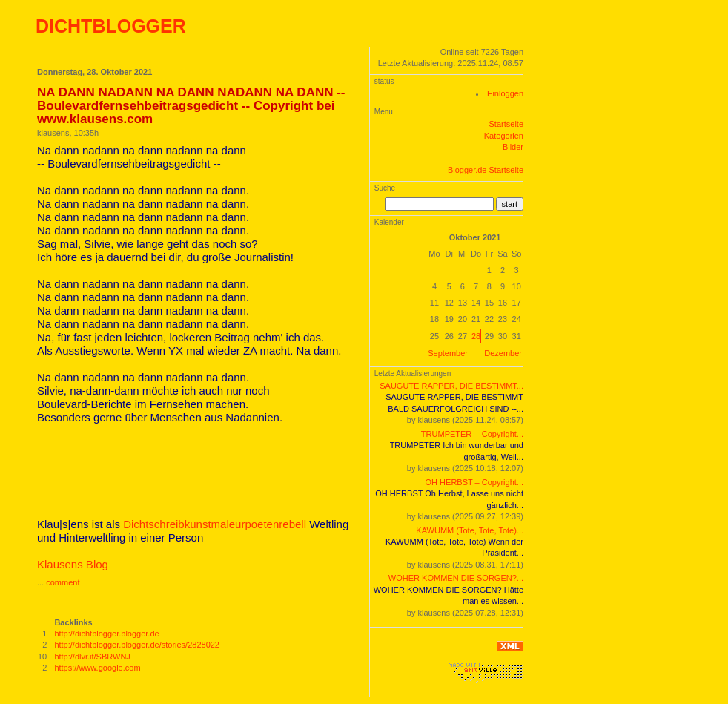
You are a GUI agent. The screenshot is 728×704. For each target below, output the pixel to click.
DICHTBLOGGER (111, 26)
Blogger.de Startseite (486, 170)
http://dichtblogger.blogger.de (106, 634)
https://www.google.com (97, 668)
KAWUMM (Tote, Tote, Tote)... (470, 530)
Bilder (513, 147)
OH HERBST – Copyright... (474, 482)
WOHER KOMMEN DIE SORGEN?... (456, 578)
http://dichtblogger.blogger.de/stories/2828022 (137, 645)
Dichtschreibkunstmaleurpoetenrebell (215, 524)
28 (476, 336)
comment (63, 582)
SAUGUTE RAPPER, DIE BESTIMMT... (451, 386)
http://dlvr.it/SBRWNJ (92, 657)
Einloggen (505, 93)
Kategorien (504, 136)
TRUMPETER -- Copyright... (472, 434)
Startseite (506, 124)
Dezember (503, 353)
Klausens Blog (73, 564)
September (448, 353)
